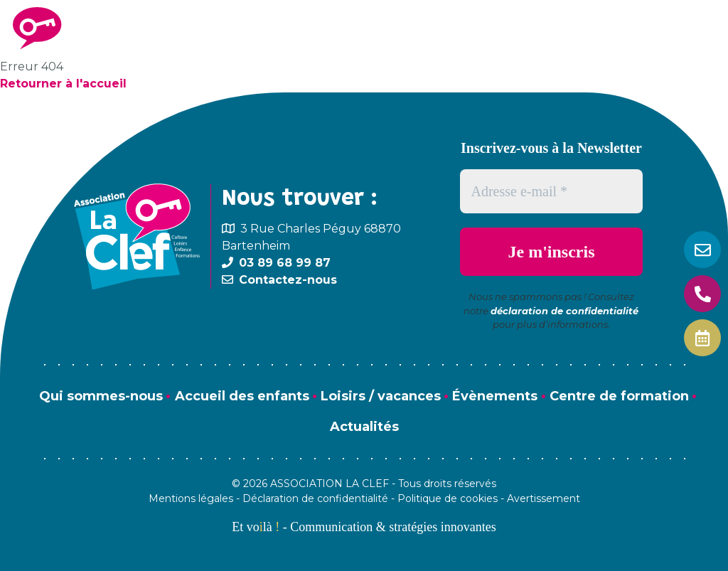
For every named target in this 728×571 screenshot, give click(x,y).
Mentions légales (191, 498)
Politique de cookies (448, 498)
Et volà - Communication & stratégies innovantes (364, 527)
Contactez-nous (288, 280)
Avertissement (544, 498)
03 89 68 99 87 (285, 263)
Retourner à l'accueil (63, 84)
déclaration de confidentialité (564, 311)
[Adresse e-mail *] (552, 191)
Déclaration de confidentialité (315, 498)
